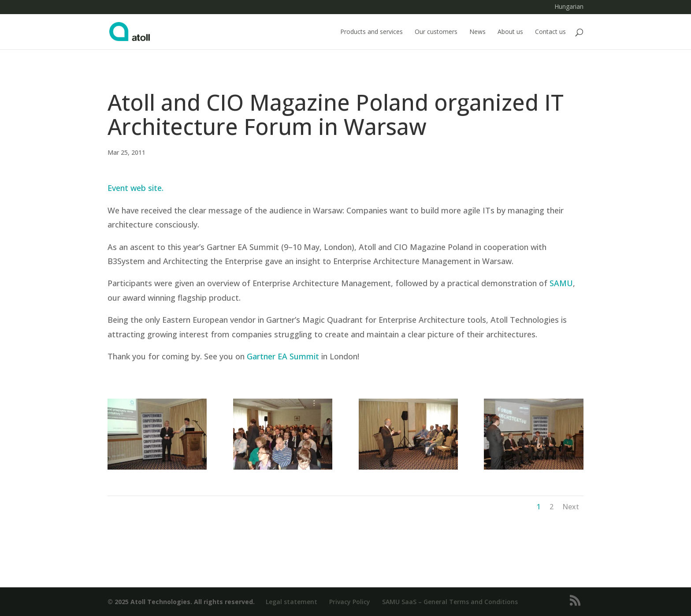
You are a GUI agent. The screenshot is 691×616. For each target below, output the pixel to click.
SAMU (561, 283)
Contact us (550, 32)
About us (510, 32)
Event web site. (136, 188)
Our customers (436, 32)
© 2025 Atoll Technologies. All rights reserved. (181, 602)
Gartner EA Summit (283, 356)
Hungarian (569, 7)
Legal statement (292, 602)
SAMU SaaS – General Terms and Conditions (450, 602)
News (477, 32)
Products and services (372, 32)
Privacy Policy (350, 602)
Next (571, 507)
